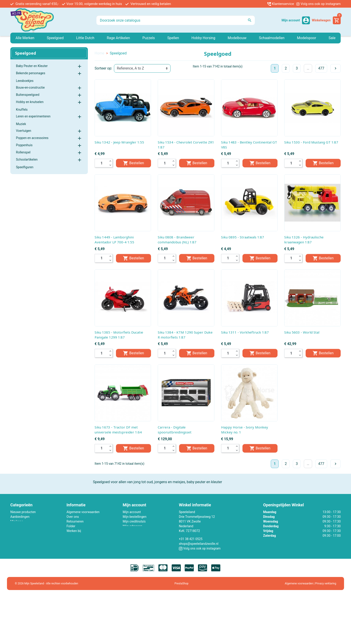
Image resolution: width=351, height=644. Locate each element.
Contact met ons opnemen (85, 536)
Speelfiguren (25, 167)
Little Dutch (18, 531)
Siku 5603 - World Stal (302, 332)
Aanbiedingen (20, 517)
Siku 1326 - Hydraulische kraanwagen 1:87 (304, 240)
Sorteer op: (103, 68)
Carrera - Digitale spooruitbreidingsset (175, 430)
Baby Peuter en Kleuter (32, 66)
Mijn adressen (132, 526)
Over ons (73, 517)
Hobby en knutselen (30, 102)
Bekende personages (31, 73)
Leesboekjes (25, 81)
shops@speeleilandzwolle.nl (199, 544)
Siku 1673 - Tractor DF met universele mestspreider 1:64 (118, 430)
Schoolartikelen (27, 159)
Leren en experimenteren (33, 116)
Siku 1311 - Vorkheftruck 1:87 (245, 332)
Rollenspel (23, 152)
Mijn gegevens (133, 531)
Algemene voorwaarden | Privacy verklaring (310, 584)
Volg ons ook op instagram (318, 4)
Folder (71, 526)
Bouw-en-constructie (30, 88)
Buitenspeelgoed (28, 95)
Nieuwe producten (23, 512)
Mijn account (132, 512)
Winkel (71, 545)
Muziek (21, 124)
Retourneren (75, 521)
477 (321, 68)
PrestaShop (182, 584)
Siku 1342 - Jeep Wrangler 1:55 (119, 142)
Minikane (17, 521)
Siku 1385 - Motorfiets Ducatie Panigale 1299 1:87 (119, 335)
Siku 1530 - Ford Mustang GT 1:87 (311, 142)
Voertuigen (24, 131)
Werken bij (74, 531)
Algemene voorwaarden (83, 512)
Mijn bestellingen (135, 517)
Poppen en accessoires (32, 138)
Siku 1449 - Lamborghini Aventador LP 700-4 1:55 (114, 240)
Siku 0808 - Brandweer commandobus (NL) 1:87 (177, 240)
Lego (14, 526)
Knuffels (22, 110)
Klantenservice (281, 4)
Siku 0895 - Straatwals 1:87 (243, 237)
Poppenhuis (24, 145)
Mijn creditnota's (134, 521)
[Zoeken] (176, 20)
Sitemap (72, 540)
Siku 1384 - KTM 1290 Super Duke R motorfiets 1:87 (185, 335)
